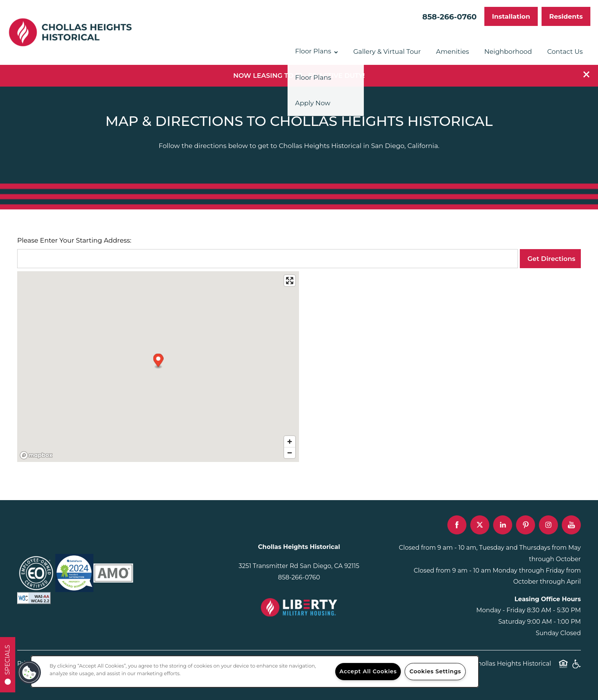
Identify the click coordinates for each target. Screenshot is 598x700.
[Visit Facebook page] (457, 525)
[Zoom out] (290, 453)
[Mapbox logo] (36, 455)
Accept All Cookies (368, 671)
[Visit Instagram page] (548, 525)
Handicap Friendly (576, 668)
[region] (255, 672)
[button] (587, 74)
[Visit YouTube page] (571, 525)
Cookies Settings (435, 671)
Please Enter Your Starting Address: (74, 240)
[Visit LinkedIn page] (503, 525)
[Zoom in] (290, 442)
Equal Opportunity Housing (563, 668)
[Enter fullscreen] (290, 281)
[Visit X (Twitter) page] (480, 525)
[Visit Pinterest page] (526, 525)
